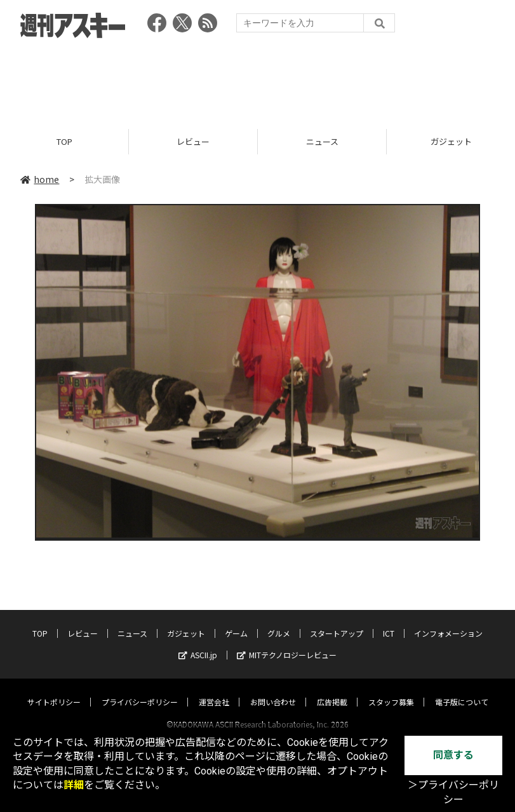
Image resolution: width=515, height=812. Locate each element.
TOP (64, 141)
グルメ (279, 621)
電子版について (462, 690)
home (40, 179)
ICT (389, 621)
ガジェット (186, 621)
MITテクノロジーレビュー (287, 643)
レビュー (193, 141)
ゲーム (236, 621)
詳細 (74, 785)
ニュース (322, 141)
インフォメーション (448, 621)
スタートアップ (337, 621)
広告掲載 (332, 690)
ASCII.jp (198, 643)
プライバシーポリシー (140, 690)
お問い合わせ (273, 690)
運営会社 (214, 690)
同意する (453, 755)
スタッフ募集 (391, 690)
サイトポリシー (54, 690)
